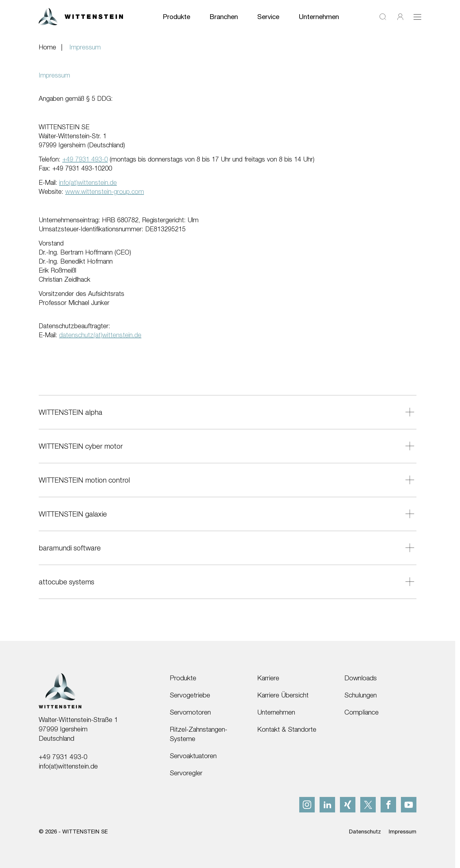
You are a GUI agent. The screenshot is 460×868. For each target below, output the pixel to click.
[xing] (348, 805)
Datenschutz (365, 831)
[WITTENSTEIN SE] (81, 16)
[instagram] (307, 805)
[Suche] (383, 17)
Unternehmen (319, 16)
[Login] (400, 17)
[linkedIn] (327, 805)
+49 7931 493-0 (63, 757)
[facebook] (388, 805)
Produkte (176, 16)
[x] (368, 805)
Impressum (403, 831)
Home (47, 47)
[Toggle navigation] (417, 17)
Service (268, 16)
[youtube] (409, 805)
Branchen (224, 16)
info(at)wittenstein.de (68, 766)
